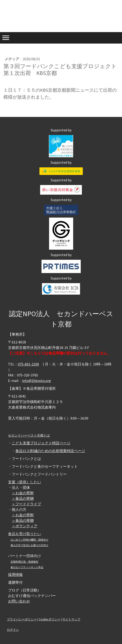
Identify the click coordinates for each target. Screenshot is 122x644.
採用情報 (15, 575)
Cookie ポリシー (50, 619)
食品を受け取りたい (25, 534)
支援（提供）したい (25, 482)
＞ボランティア (25, 526)
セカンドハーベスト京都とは (29, 435)
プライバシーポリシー (22, 619)
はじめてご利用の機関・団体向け (29, 540)
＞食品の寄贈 (23, 498)
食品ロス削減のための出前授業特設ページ (50, 451)
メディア (12, 59)
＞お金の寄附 (23, 493)
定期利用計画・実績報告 (24, 562)
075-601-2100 (28, 364)
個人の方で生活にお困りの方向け (29, 545)
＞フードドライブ (26, 504)
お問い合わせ (19, 601)
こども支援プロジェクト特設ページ (41, 443)
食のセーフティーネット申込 (27, 567)
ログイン (13, 630)
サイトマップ (71, 619)
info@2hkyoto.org (36, 381)
